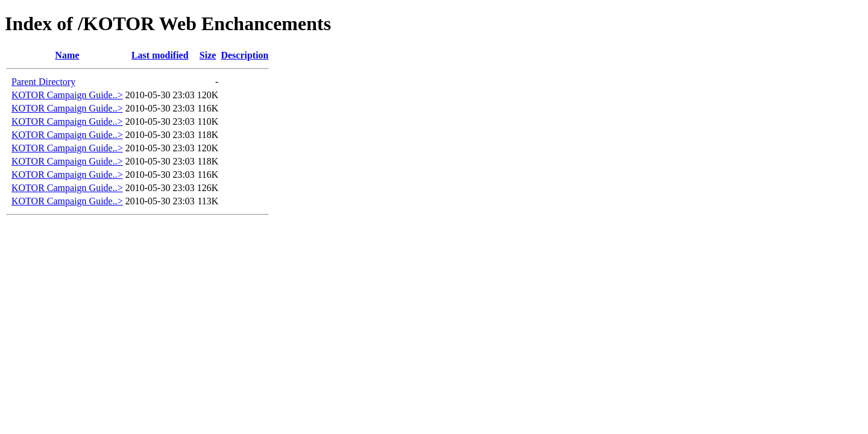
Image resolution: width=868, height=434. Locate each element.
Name (67, 55)
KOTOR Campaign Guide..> (67, 95)
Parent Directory (43, 82)
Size (208, 55)
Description (244, 55)
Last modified (160, 55)
